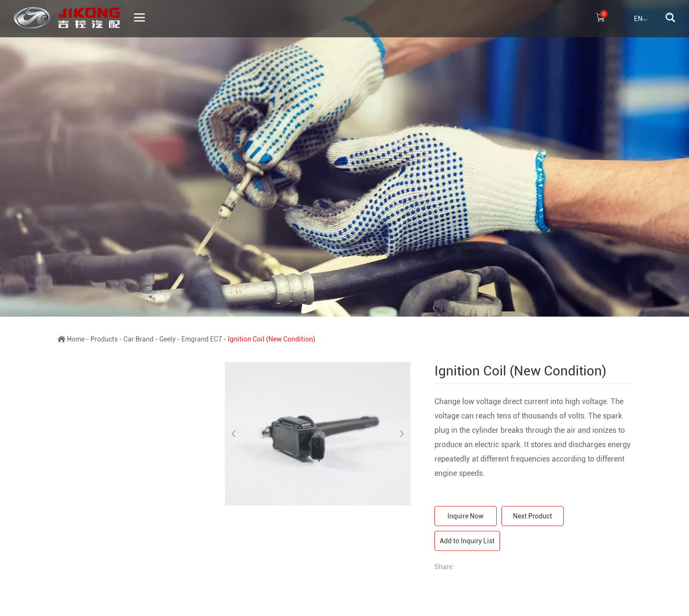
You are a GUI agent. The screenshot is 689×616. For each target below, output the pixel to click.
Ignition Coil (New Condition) (272, 339)
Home (76, 339)
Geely (167, 339)
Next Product (533, 516)
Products (104, 339)
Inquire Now (466, 516)
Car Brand (139, 339)
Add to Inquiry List (467, 541)
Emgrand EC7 (202, 339)
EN (641, 20)
